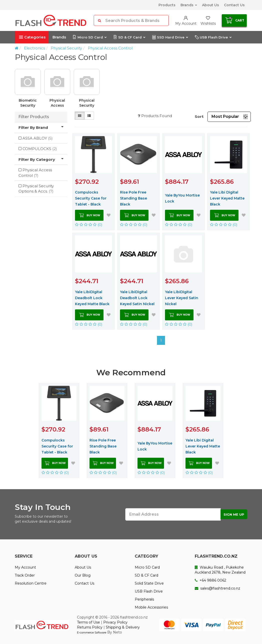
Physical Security (66, 48)
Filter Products (34, 117)
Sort (199, 116)
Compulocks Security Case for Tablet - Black (91, 198)
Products (167, 5)
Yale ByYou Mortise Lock (182, 198)
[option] (131, 90)
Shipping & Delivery (123, 627)
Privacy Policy (115, 622)
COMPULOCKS (40, 149)
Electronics (34, 48)
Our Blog (83, 575)
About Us (210, 5)
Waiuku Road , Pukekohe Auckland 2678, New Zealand (220, 570)
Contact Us (234, 5)
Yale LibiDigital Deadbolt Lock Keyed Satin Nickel (137, 298)
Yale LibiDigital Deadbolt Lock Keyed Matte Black (92, 298)
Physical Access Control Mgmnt (57, 103)
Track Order (25, 575)
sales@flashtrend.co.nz (217, 588)
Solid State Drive (149, 583)
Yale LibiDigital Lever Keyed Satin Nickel (182, 298)
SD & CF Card (129, 37)
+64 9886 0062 (210, 580)
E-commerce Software (92, 633)
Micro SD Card (89, 37)
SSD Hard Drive (170, 37)
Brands (189, 5)
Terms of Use (88, 622)
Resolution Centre (31, 583)
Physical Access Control (110, 48)
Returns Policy (90, 627)
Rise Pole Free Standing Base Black (133, 198)
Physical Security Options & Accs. (87, 103)
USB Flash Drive (213, 37)
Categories (32, 37)
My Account (25, 567)
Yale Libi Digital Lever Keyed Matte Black (227, 198)
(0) (89, 225)
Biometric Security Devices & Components (29, 103)
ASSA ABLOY (38, 138)
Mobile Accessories (151, 607)
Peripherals (144, 599)
